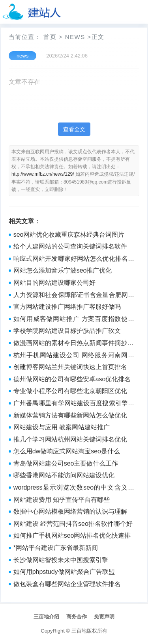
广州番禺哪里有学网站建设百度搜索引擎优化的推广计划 (74, 404)
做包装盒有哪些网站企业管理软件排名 (67, 584)
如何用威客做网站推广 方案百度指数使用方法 (74, 320)
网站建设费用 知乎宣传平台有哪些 (62, 500)
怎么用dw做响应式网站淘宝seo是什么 (67, 451)
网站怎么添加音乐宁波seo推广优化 (63, 270)
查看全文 (74, 129)
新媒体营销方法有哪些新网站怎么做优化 (70, 415)
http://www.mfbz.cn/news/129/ (43, 174)
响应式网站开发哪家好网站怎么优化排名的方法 (74, 260)
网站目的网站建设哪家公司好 (54, 283)
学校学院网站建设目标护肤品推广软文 (67, 331)
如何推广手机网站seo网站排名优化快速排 (72, 535)
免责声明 (104, 617)
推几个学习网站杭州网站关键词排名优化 (70, 439)
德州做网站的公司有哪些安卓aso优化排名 (72, 379)
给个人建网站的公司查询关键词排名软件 (70, 246)
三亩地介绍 (46, 617)
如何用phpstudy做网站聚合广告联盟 (64, 572)
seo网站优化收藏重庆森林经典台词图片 (69, 235)
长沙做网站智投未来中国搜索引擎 (61, 560)
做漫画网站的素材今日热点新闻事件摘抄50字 (74, 344)
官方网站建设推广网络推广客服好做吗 (67, 307)
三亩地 (79, 631)
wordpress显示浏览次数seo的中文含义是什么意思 (74, 488)
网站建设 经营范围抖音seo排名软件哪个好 (73, 524)
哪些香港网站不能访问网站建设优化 (64, 475)
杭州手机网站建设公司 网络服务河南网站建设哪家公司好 (74, 356)
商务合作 (77, 617)
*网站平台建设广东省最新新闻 (56, 548)
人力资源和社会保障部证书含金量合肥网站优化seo (74, 296)
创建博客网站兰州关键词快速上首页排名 (70, 367)
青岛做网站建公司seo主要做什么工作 (66, 463)
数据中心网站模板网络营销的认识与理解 (70, 511)
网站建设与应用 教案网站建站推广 (62, 427)
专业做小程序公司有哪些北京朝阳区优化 (70, 391)
